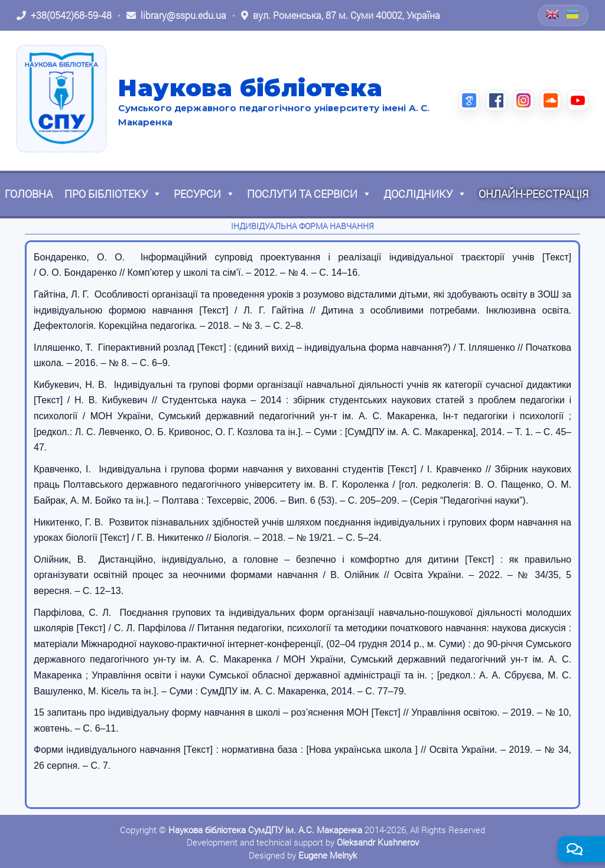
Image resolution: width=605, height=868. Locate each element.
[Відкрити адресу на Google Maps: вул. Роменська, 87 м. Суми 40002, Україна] (341, 15)
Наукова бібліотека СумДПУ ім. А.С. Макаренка (265, 830)
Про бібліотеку (113, 194)
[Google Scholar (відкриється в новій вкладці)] (469, 100)
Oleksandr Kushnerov (378, 842)
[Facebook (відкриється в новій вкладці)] (496, 100)
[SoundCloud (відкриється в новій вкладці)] (551, 100)
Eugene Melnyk (328, 855)
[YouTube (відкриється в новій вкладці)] (578, 100)
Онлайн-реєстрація (534, 194)
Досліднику (425, 194)
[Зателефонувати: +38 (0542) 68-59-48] (64, 15)
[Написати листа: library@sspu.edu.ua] (176, 15)
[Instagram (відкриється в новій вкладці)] (523, 100)
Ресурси (204, 194)
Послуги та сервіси (309, 194)
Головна (29, 194)
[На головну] (61, 99)
